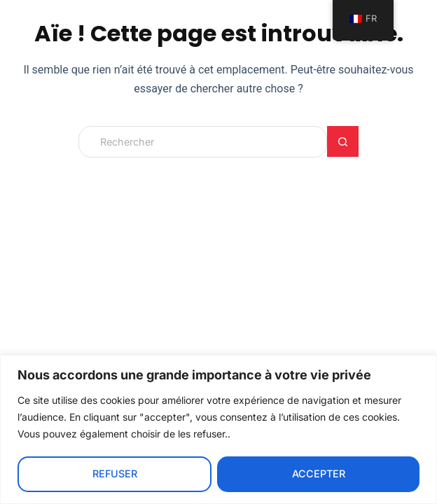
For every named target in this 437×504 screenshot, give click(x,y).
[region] (218, 429)
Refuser (115, 474)
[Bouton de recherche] (343, 142)
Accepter (319, 474)
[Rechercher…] (203, 142)
